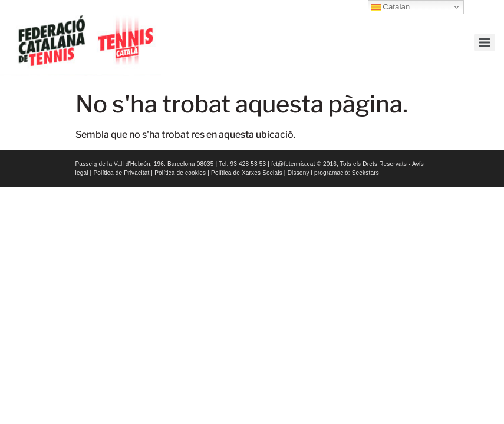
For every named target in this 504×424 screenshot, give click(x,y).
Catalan (391, 7)
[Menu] (485, 42)
